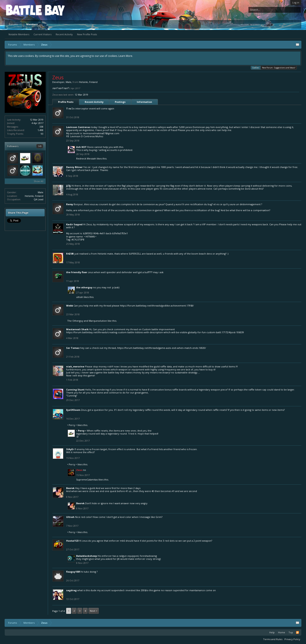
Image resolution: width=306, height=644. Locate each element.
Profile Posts (66, 102)
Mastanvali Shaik (77, 329)
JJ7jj (68, 186)
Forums (13, 24)
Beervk (70, 488)
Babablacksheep (87, 556)
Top (291, 632)
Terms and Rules (273, 639)
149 (40, 146)
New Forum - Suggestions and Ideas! (279, 68)
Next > (94, 611)
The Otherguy (84, 287)
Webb (70, 306)
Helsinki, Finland (34, 196)
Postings (120, 102)
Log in (296, 2)
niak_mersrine (75, 366)
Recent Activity (64, 34)
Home (282, 632)
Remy (70, 204)
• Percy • (72, 425)
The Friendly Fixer (77, 272)
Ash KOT (81, 147)
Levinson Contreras (78, 127)
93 (42, 134)
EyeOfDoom (73, 410)
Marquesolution (98, 321)
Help (272, 632)
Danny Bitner (74, 167)
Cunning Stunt (75, 390)
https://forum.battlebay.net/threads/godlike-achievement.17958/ (157, 306)
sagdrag (71, 590)
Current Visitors (42, 34)
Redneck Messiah (86, 158)
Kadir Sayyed (74, 224)
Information (144, 102)
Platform (22, 10)
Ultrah (80, 297)
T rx (68, 108)
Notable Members (19, 34)
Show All (39, 181)
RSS (297, 632)
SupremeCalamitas (87, 480)
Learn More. (126, 56)
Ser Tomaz (73, 348)
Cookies (256, 67)
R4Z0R (70, 254)
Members (32, 24)
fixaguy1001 (73, 572)
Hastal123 (72, 541)
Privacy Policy (292, 639)
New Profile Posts (87, 34)
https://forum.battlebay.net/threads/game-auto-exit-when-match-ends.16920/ (162, 348)
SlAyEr (70, 449)
